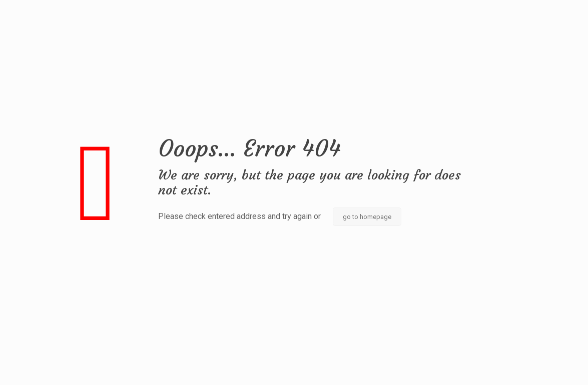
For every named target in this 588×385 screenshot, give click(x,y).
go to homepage (367, 217)
